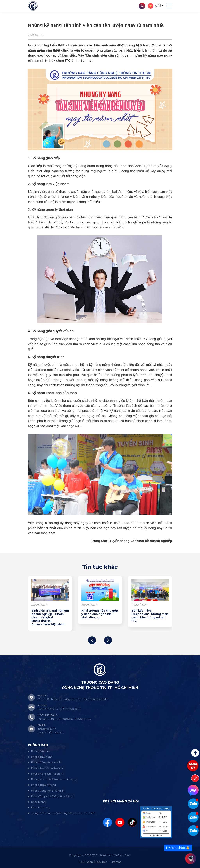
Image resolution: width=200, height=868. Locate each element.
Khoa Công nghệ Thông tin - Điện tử (53, 796)
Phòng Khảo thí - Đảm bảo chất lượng (54, 779)
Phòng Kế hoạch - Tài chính (47, 774)
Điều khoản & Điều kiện (93, 862)
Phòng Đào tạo (40, 751)
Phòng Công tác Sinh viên (47, 762)
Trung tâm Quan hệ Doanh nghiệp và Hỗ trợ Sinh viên (63, 813)
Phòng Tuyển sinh (42, 757)
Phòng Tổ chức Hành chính (47, 768)
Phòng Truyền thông (44, 785)
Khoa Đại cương (41, 807)
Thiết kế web (104, 855)
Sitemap (116, 862)
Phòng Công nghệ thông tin (48, 791)
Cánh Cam (124, 855)
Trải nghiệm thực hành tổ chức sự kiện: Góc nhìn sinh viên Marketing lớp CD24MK (150, 616)
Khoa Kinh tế (39, 802)
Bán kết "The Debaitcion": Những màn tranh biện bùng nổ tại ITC (50, 616)
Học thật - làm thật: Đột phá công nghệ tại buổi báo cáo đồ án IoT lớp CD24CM (99, 616)
